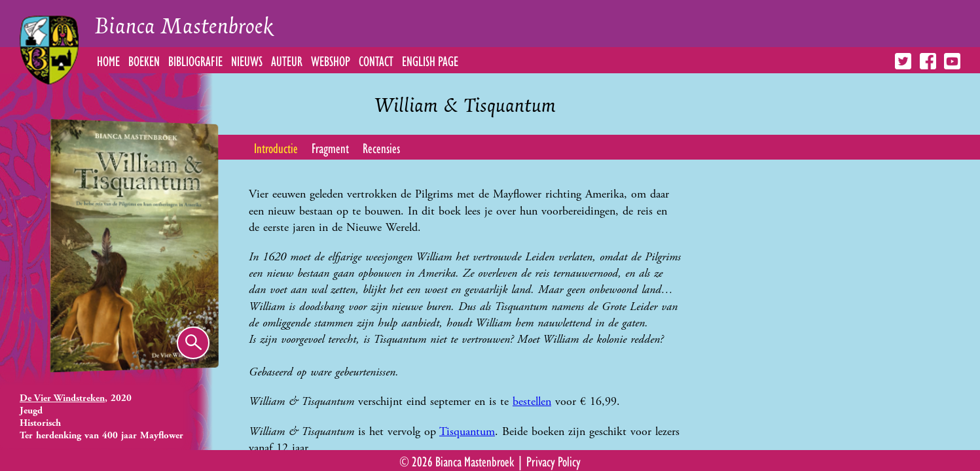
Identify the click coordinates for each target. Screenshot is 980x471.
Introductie (276, 147)
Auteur (287, 60)
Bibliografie (195, 60)
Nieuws (247, 60)
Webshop (331, 60)
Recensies (381, 147)
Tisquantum (467, 431)
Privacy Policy (554, 461)
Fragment (330, 147)
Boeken (144, 60)
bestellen (532, 401)
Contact (376, 60)
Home (108, 60)
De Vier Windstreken (62, 398)
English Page (430, 60)
